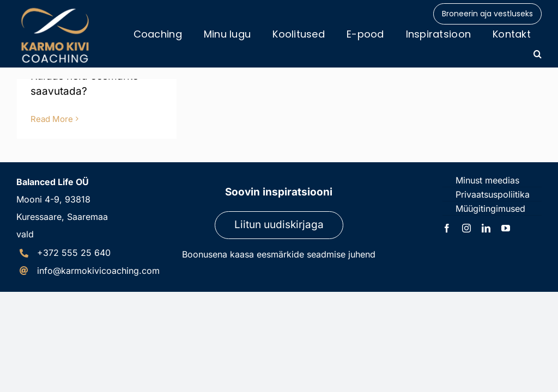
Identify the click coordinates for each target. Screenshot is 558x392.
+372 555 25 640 (74, 253)
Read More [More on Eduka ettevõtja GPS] (52, 119)
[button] (538, 54)
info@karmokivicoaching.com (98, 271)
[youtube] (506, 228)
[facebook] (447, 228)
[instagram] (466, 228)
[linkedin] (486, 228)
